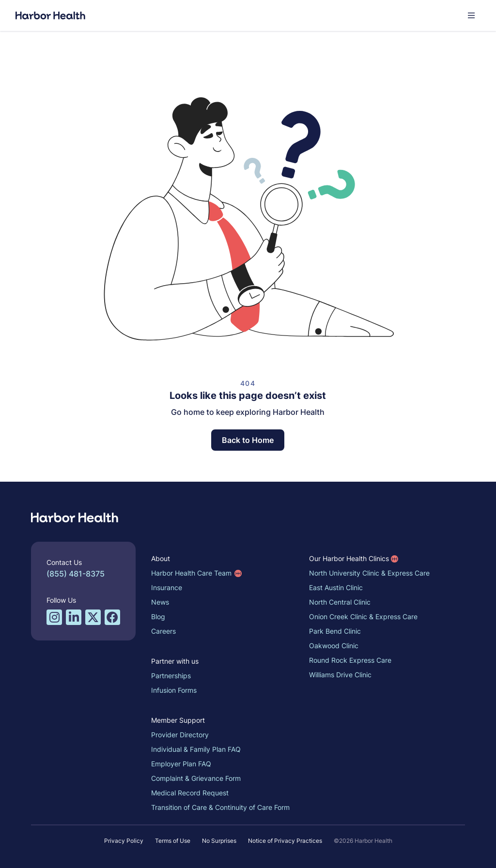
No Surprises (219, 841)
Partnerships (171, 676)
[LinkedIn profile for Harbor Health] (74, 617)
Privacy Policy (124, 841)
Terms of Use (173, 841)
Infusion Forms (174, 690)
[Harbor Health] (50, 15)
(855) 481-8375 (76, 574)
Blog (158, 617)
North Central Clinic (340, 602)
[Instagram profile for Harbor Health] (54, 617)
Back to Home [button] (248, 440)
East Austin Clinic (336, 587)
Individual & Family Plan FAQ (196, 749)
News (160, 602)
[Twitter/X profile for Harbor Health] (93, 617)
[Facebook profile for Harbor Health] (112, 617)
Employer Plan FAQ (181, 764)
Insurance (167, 587)
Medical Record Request (190, 793)
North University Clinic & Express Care (369, 573)
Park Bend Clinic (335, 631)
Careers (163, 631)
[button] (471, 15)
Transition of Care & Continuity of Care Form (220, 807)
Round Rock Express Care (350, 660)
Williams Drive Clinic (340, 675)
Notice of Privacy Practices (285, 841)
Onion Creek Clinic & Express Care (363, 617)
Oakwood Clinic (334, 646)
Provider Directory (180, 735)
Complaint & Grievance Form (196, 778)
